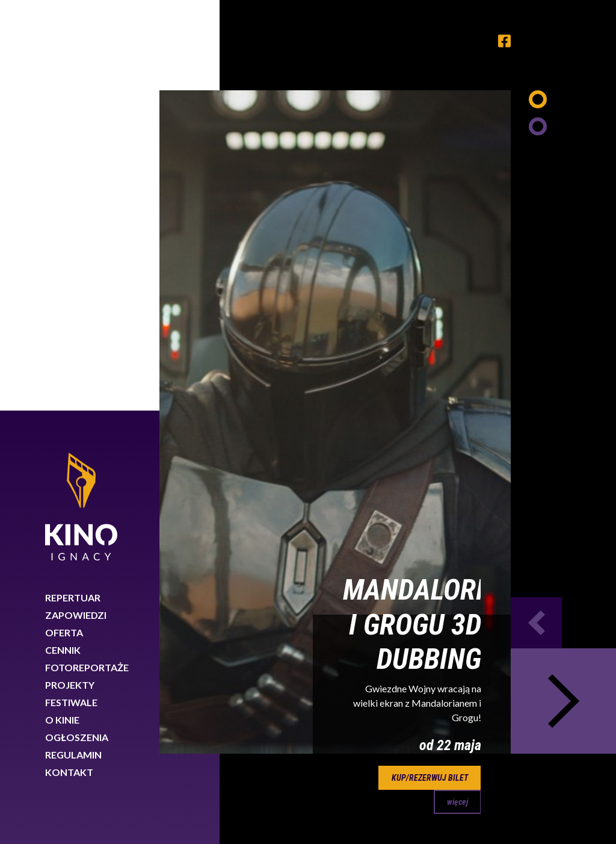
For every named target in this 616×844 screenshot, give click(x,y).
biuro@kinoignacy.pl (532, 735)
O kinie (62, 309)
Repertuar (73, 187)
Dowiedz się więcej (416, 801)
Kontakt (69, 361)
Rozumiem (561, 804)
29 (380, 453)
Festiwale (71, 292)
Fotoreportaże (87, 257)
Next (563, 290)
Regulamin (73, 344)
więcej (457, 391)
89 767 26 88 (533, 721)
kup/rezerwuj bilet (430, 367)
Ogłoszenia (77, 327)
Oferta (64, 222)
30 (408, 453)
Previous (536, 212)
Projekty (70, 274)
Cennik (63, 239)
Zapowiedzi (76, 204)
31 (436, 453)
